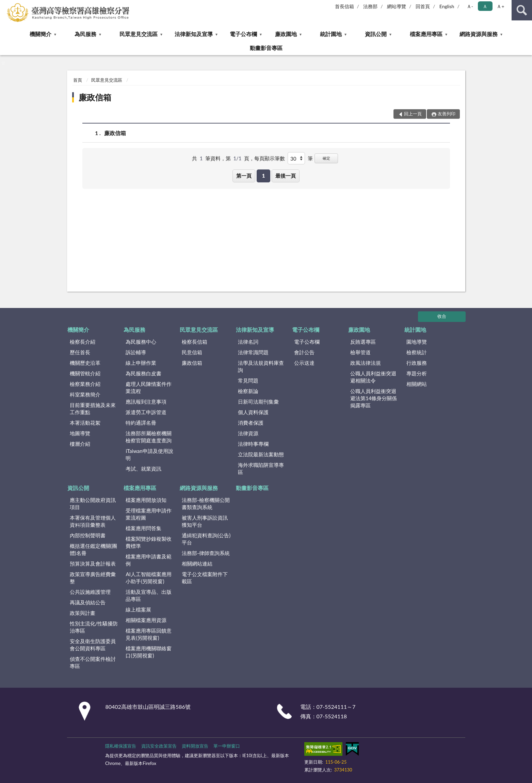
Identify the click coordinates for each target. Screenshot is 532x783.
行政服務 (417, 363)
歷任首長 (80, 352)
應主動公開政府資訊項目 (93, 503)
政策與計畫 (83, 613)
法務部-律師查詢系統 (206, 553)
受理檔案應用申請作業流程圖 (149, 514)
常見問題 (248, 380)
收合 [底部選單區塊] (442, 316)
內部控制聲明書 (88, 535)
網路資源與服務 (479, 34)
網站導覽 (397, 6)
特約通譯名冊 (141, 423)
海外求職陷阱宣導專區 (261, 468)
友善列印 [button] (447, 114)
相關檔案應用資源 (146, 620)
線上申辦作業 (141, 363)
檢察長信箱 (195, 342)
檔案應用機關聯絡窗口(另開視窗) (149, 652)
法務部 (370, 6)
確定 (326, 158)
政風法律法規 (366, 363)
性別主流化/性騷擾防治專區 (94, 627)
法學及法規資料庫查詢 (261, 366)
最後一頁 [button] (286, 176)
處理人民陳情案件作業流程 (149, 387)
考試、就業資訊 (143, 469)
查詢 (522, 10)
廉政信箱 (95, 97)
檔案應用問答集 (143, 528)
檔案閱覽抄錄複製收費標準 (149, 542)
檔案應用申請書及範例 (149, 560)
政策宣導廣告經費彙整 (93, 578)
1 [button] (264, 176)
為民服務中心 (141, 342)
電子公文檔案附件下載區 (205, 578)
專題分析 (417, 373)
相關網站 (417, 384)
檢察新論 (248, 391)
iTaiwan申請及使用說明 (149, 454)
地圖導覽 (80, 433)
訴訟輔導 (136, 352)
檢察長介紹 (83, 342)
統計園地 (331, 34)
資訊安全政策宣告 (159, 746)
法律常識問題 (253, 352)
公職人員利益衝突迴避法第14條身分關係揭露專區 (374, 398)
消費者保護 (251, 423)
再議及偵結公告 (88, 602)
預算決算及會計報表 (93, 564)
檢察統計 (417, 352)
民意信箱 (192, 352)
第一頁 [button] (244, 176)
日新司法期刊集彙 (258, 402)
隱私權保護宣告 (121, 746)
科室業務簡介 (85, 394)
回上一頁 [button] (413, 114)
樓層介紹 (80, 444)
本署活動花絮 (85, 423)
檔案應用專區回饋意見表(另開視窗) (149, 634)
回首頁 (423, 6)
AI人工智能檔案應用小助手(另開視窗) (148, 578)
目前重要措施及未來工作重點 (93, 409)
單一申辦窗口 (227, 746)
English (447, 6)
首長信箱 (344, 6)
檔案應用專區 (426, 34)
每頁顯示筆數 (270, 158)
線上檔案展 (138, 609)
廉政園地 (286, 34)
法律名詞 (248, 342)
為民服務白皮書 (143, 373)
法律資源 (248, 433)
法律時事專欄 (253, 444)
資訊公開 (376, 34)
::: (5, 5)
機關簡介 (41, 34)
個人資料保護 (253, 412)
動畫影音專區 (266, 48)
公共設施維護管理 (90, 592)
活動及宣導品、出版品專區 (149, 595)
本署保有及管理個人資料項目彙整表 (93, 521)
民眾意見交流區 (139, 34)
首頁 (78, 80)
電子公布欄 (243, 34)
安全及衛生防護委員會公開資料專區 (93, 645)
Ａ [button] (485, 6)
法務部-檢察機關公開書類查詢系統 (206, 503)
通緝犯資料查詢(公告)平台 (206, 539)
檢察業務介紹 (85, 384)
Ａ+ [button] (500, 6)
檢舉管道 (360, 352)
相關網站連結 (197, 564)
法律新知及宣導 (194, 34)
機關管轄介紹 (85, 373)
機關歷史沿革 (85, 363)
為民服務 (85, 34)
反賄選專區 (363, 342)
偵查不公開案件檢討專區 (93, 662)
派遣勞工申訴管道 (146, 412)
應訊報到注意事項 (146, 402)
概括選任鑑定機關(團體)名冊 (93, 549)
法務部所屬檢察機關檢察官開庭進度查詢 (149, 437)
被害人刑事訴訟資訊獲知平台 (205, 521)
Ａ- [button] (470, 6)
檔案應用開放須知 (146, 500)
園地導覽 (417, 342)
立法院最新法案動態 (261, 454)
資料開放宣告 (195, 746)
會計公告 (304, 352)
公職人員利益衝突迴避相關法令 (373, 377)
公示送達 (304, 363)
